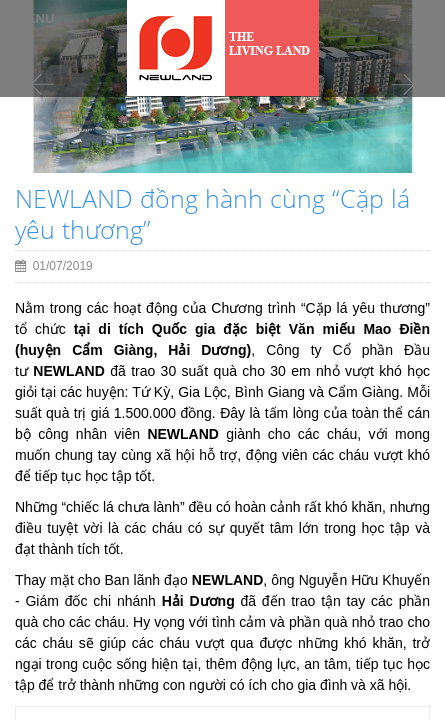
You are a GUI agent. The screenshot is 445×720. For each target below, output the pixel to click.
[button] (42, 123)
